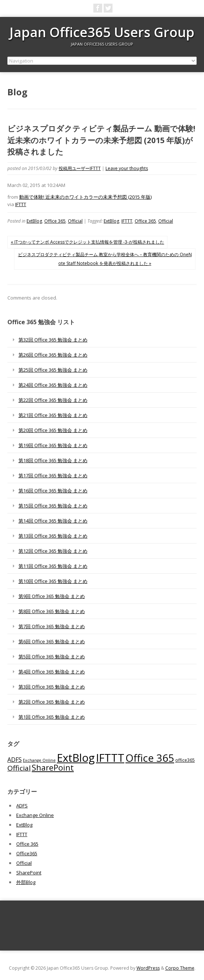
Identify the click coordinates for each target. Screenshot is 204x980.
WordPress (148, 968)
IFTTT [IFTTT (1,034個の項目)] (110, 758)
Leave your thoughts (127, 168)
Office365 (27, 853)
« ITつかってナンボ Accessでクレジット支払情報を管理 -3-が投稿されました (87, 242)
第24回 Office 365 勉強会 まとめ (53, 385)
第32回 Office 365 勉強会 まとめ (53, 340)
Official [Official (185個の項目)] (19, 768)
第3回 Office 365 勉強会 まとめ (52, 687)
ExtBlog (34, 221)
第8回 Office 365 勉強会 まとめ (52, 611)
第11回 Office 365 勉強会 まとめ (53, 566)
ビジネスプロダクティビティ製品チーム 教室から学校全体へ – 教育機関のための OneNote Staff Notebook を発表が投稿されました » (105, 259)
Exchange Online (35, 815)
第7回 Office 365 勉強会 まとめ (52, 626)
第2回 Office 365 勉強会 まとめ (52, 702)
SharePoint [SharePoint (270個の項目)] (53, 767)
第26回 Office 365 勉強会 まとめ (53, 355)
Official (75, 221)
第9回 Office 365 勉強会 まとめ (52, 596)
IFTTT (21, 204)
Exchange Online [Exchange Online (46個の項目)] (39, 760)
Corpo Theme (180, 968)
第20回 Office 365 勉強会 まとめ (53, 430)
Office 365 (55, 221)
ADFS (22, 806)
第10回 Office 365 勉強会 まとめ (53, 581)
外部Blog (26, 882)
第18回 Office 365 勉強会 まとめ (53, 460)
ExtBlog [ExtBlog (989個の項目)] (76, 758)
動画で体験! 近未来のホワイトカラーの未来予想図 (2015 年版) (85, 197)
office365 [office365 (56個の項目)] (185, 760)
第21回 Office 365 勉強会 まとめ (53, 415)
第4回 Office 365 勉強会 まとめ (52, 672)
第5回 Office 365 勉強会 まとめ (52, 657)
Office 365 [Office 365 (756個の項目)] (150, 758)
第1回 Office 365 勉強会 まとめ (52, 717)
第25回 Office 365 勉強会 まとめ (53, 370)
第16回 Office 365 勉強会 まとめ (53, 491)
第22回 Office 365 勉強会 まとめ (53, 400)
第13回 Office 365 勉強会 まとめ (53, 536)
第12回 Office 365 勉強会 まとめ (53, 551)
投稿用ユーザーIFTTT (80, 168)
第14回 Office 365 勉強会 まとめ (53, 521)
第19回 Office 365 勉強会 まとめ (53, 445)
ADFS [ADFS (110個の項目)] (15, 760)
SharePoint (29, 873)
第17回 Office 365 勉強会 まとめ (53, 475)
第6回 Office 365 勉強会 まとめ (52, 641)
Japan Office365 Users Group (102, 32)
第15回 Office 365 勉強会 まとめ (53, 506)
